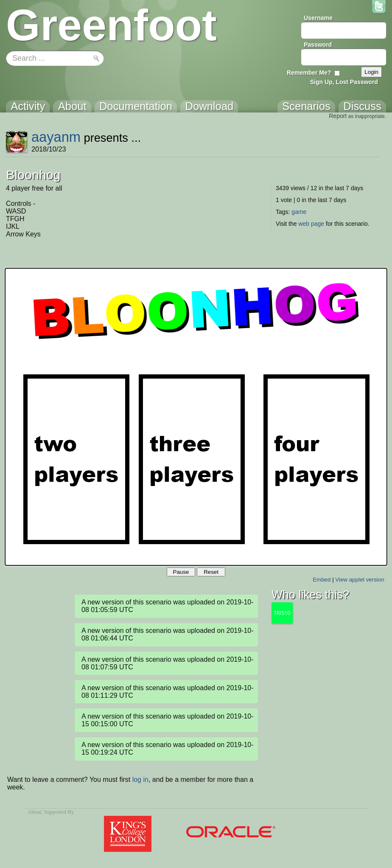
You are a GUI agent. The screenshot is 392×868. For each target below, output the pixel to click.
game (299, 212)
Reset (211, 572)
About (34, 812)
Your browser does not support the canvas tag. (196, 417)
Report (338, 116)
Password (318, 45)
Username (318, 18)
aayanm (56, 137)
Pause (181, 572)
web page (311, 224)
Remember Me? (309, 73)
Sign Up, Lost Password (344, 82)
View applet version (360, 580)
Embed (322, 580)
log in (140, 780)
